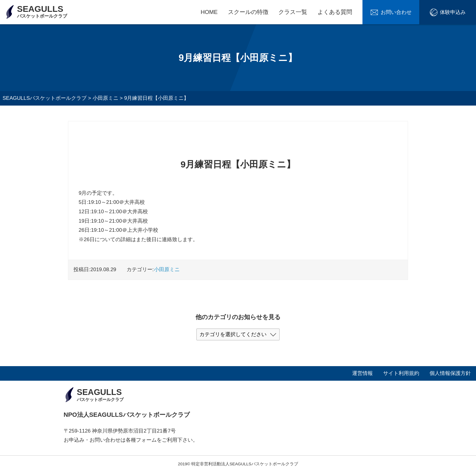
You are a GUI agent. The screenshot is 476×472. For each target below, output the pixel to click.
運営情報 (362, 373)
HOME (209, 12)
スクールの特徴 (248, 12)
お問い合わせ (396, 12)
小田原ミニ (167, 270)
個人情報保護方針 (450, 373)
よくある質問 (335, 12)
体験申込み (453, 12)
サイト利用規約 (401, 373)
